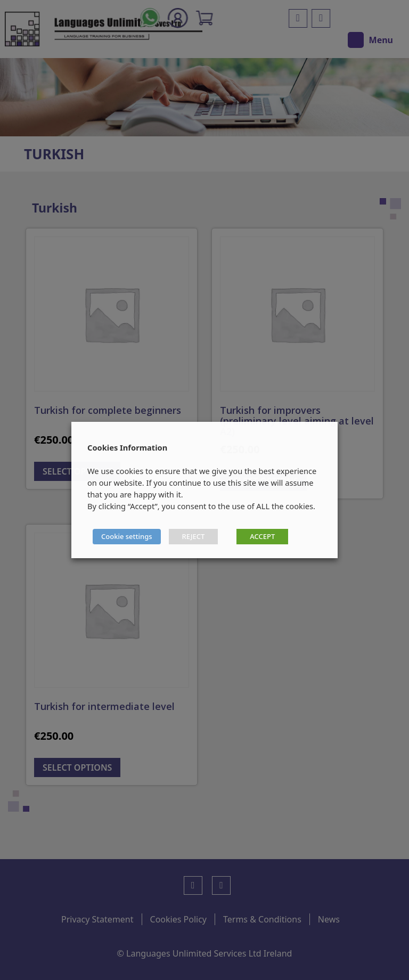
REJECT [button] (194, 536)
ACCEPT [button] (262, 536)
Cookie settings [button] (127, 536)
